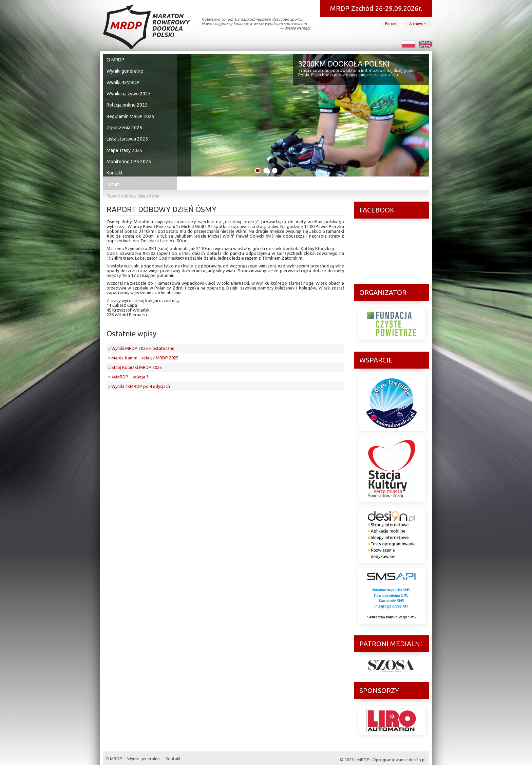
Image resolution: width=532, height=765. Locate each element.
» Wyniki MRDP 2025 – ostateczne (141, 335)
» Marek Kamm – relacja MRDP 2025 (143, 344)
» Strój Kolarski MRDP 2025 (135, 354)
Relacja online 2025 (127, 100)
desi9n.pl (417, 753)
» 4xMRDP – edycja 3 (128, 363)
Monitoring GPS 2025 (129, 151)
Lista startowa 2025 (128, 131)
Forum (391, 24)
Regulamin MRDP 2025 (130, 110)
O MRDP (117, 59)
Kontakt (116, 161)
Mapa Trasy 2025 (125, 141)
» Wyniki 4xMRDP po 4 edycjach (139, 373)
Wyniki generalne (125, 70)
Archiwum (418, 24)
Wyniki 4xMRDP (124, 80)
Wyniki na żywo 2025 (128, 90)
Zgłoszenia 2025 (125, 120)
